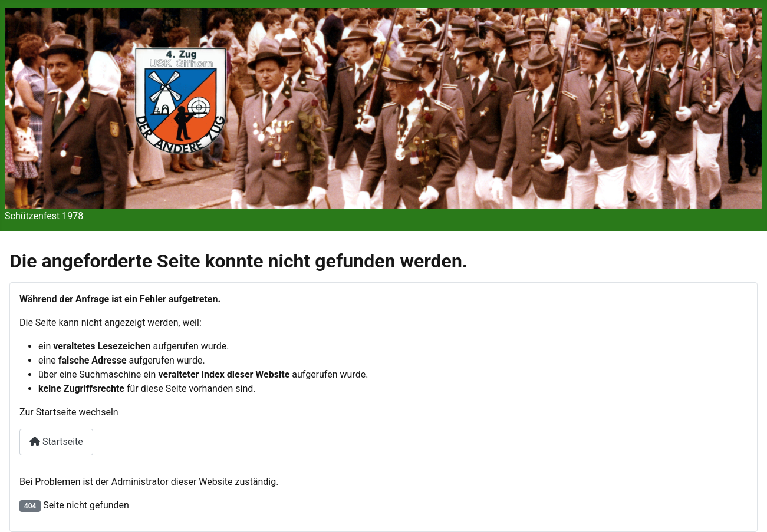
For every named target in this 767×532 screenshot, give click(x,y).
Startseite (56, 442)
